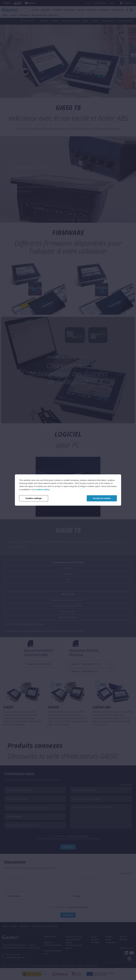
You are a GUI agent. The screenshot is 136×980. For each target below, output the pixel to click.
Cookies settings (34, 498)
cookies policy (42, 489)
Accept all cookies (102, 498)
